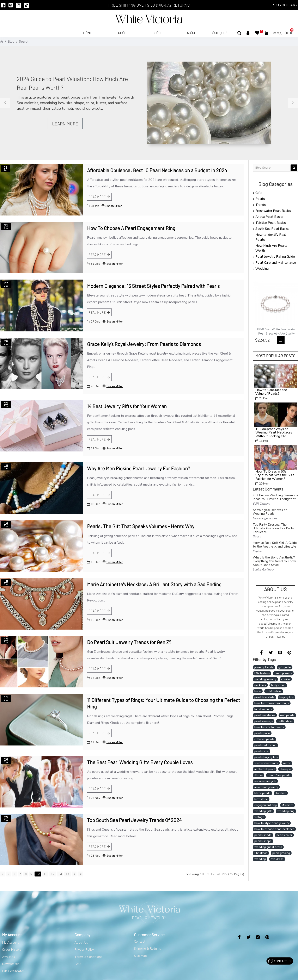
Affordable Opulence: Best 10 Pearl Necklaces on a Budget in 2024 (157, 170)
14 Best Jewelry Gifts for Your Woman (127, 406)
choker (286, 679)
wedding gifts (263, 811)
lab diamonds (263, 709)
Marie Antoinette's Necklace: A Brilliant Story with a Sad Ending (154, 584)
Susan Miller (114, 206)
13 (60, 874)
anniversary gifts (265, 781)
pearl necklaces (265, 715)
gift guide (285, 667)
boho (258, 691)
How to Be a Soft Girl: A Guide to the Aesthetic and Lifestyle (275, 545)
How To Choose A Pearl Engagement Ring (131, 228)
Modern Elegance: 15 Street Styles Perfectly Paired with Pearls (153, 286)
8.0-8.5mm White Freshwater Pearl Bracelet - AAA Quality (276, 331)
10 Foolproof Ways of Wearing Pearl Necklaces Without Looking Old (274, 433)
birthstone (261, 799)
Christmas (261, 853)
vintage (259, 817)
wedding (260, 859)
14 (68, 874)
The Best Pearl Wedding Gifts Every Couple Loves (140, 762)
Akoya (259, 775)
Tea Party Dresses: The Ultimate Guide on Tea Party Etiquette (273, 528)
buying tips (287, 697)
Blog (11, 42)
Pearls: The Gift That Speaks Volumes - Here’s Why (141, 526)
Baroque (285, 769)
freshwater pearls (266, 763)
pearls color (284, 835)
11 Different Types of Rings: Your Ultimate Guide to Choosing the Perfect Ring (164, 703)
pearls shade (263, 835)
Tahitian (281, 793)
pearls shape (263, 841)
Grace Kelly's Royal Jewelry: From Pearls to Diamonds (144, 344)
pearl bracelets (264, 697)
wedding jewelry (265, 679)
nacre (287, 763)
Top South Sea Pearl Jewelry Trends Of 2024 (134, 820)
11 (45, 874)
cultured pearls (264, 739)
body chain (278, 685)
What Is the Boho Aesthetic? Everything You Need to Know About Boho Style (274, 561)
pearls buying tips (266, 757)
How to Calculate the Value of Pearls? (271, 392)
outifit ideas (274, 691)
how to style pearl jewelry (272, 823)
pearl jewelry (283, 673)
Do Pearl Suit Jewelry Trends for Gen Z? (129, 642)
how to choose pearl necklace (274, 829)
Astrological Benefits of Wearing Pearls (270, 512)
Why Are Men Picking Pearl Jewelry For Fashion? (139, 468)
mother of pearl (265, 769)
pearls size (261, 751)
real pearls (287, 715)
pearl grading (281, 853)
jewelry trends (264, 667)
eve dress (277, 859)
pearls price (262, 733)
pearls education (265, 745)
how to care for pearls (269, 727)
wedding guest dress (268, 847)
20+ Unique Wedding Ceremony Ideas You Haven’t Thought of (275, 497)
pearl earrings (264, 721)
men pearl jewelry (266, 787)
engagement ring (266, 805)
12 (53, 874)
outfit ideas (285, 721)
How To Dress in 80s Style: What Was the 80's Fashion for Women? (275, 475)
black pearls (262, 793)
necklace (260, 685)
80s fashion (262, 673)
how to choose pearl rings (272, 703)
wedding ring (286, 811)
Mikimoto (287, 805)
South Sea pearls (279, 775)
